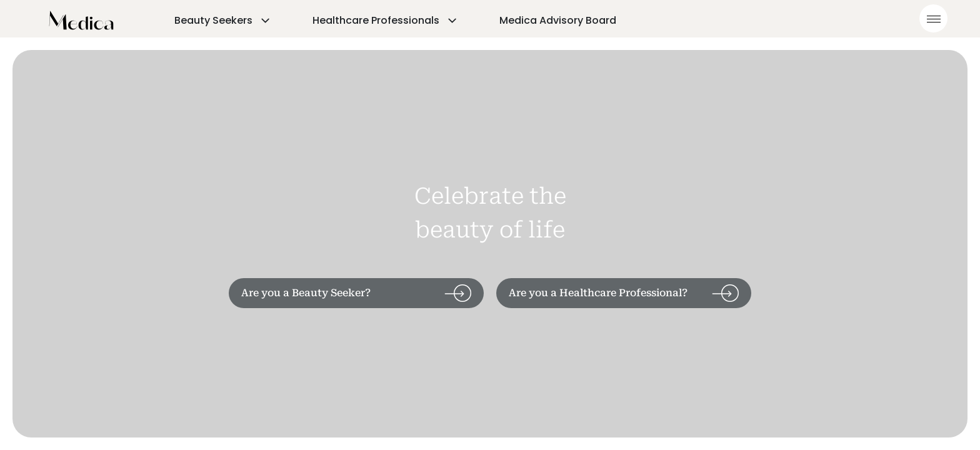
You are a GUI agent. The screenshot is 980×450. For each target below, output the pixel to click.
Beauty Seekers (223, 20)
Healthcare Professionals (386, 20)
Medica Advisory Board (558, 20)
